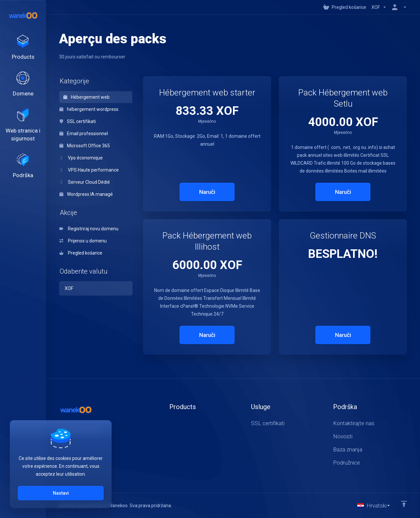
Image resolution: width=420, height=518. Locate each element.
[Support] (23, 167)
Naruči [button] (207, 192)
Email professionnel (84, 134)
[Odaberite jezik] (374, 506)
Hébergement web (86, 97)
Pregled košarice (81, 253)
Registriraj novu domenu (89, 229)
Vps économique (81, 158)
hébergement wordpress (89, 109)
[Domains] (23, 85)
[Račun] (398, 7)
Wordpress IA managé (86, 194)
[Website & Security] (23, 126)
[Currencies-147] (379, 7)
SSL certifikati (78, 121)
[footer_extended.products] (23, 48)
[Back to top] (404, 504)
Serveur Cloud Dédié (85, 182)
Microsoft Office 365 (85, 146)
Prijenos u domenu (83, 241)
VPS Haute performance (89, 170)
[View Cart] (345, 7)
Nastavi (61, 493)
